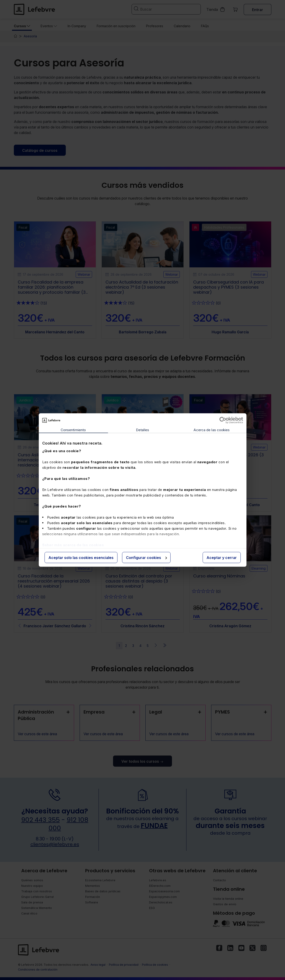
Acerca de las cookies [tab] (212, 430)
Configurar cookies (147, 558)
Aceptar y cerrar (222, 558)
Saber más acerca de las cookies (73, 545)
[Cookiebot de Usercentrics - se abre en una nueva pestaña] (223, 420)
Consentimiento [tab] (73, 430)
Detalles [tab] (142, 430)
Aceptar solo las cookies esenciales (81, 558)
